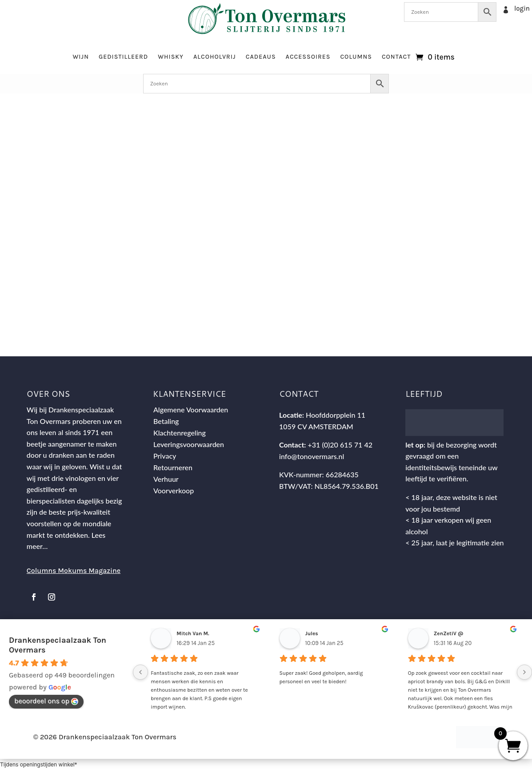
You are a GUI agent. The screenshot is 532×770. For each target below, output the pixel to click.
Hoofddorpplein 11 (336, 415)
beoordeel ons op (46, 701)
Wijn (81, 57)
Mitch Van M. (193, 633)
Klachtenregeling (180, 433)
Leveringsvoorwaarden (189, 444)
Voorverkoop (174, 490)
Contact (396, 57)
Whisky (171, 57)
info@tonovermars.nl (312, 456)
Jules (312, 633)
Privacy (165, 456)
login (522, 8)
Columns (356, 57)
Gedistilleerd (123, 57)
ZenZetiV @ (449, 633)
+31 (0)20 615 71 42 (340, 445)
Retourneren (173, 467)
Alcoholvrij (215, 57)
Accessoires (308, 57)
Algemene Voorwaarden (191, 409)
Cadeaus (261, 57)
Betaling (166, 421)
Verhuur (166, 479)
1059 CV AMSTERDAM (316, 426)
